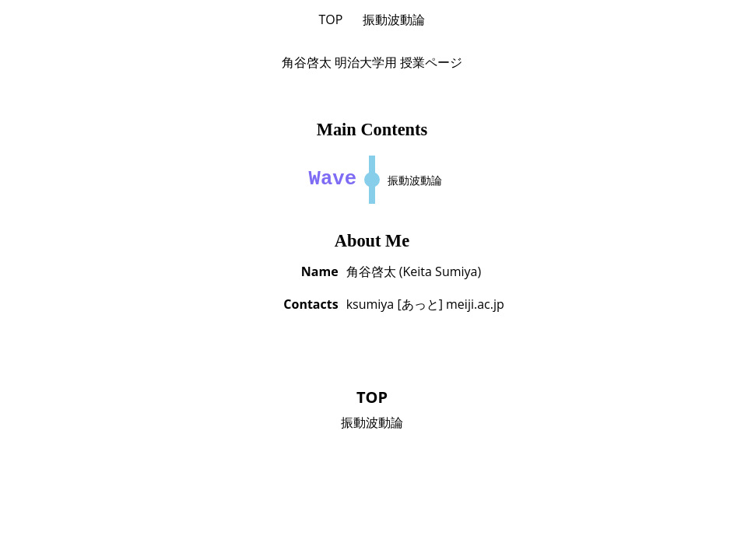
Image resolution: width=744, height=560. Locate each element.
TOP (331, 19)
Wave (333, 179)
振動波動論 (394, 19)
